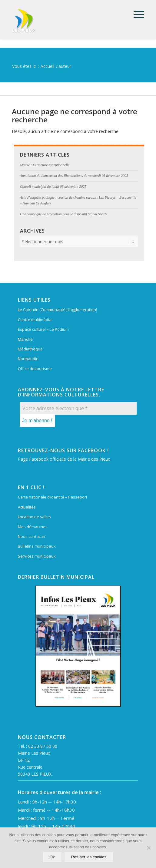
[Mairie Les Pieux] (65, 21)
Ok (52, 857)
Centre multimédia (35, 320)
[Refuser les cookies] (148, 848)
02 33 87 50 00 (43, 746)
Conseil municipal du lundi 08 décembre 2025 (53, 187)
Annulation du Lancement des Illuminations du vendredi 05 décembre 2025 (74, 176)
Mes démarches (33, 527)
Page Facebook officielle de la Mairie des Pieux (64, 459)
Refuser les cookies (89, 857)
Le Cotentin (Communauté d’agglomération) (57, 310)
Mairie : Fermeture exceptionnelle (45, 165)
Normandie (28, 359)
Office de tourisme (35, 369)
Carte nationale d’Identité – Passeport (53, 497)
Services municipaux (37, 556)
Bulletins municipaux (37, 546)
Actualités (27, 507)
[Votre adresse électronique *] (78, 408)
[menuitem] (136, 14)
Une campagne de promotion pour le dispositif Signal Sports (64, 214)
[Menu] (136, 14)
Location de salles (34, 517)
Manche (25, 339)
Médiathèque (30, 349)
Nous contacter (32, 536)
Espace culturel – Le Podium (43, 329)
